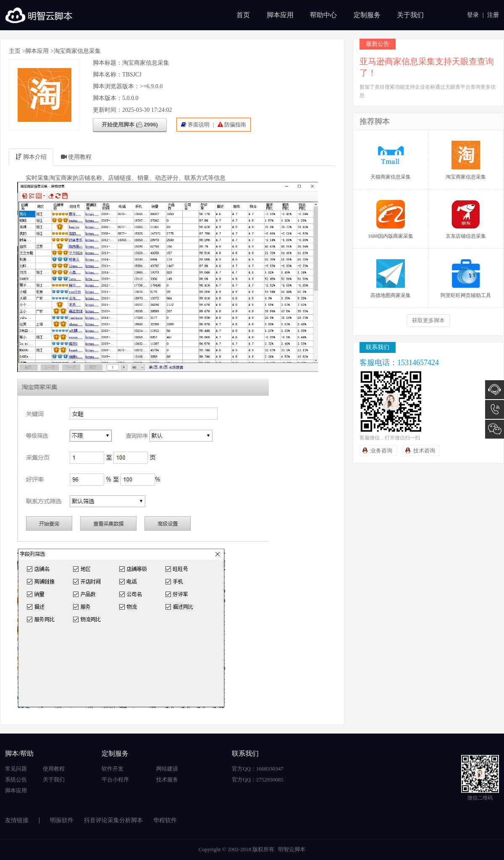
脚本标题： (108, 63)
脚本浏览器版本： (116, 86)
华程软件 (165, 820)
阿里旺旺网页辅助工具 (466, 279)
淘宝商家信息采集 (466, 160)
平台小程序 (115, 780)
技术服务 (167, 780)
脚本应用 (280, 15)
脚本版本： (108, 98)
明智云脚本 (292, 849)
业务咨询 (381, 451)
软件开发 (113, 769)
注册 (493, 15)
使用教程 (54, 769)
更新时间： (108, 110)
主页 (15, 51)
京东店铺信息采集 (466, 220)
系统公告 (16, 780)
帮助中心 (323, 15)
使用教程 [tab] (76, 157)
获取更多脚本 (428, 320)
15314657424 (495, 409)
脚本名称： (108, 75)
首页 (243, 15)
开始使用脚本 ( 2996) (130, 125)
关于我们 (410, 15)
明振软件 (62, 820)
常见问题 (16, 769)
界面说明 (199, 125)
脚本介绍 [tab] (31, 157)
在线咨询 (495, 390)
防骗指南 (235, 125)
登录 (473, 15)
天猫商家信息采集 (391, 160)
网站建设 (167, 769)
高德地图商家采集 (391, 279)
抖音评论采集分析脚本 (113, 820)
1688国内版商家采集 (391, 220)
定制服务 (367, 15)
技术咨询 (424, 451)
